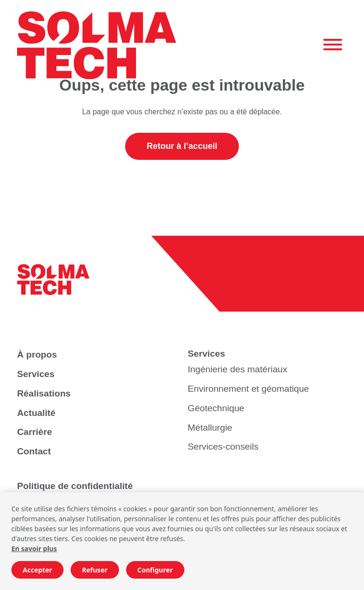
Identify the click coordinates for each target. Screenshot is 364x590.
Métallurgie (210, 428)
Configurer (155, 570)
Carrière (35, 432)
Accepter (37, 570)
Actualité (36, 413)
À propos (37, 355)
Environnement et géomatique (248, 389)
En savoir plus (34, 549)
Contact (34, 451)
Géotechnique (216, 408)
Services (36, 374)
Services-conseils (223, 447)
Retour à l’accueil (182, 146)
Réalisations (44, 393)
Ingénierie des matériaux (237, 369)
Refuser (95, 570)
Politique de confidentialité (75, 486)
